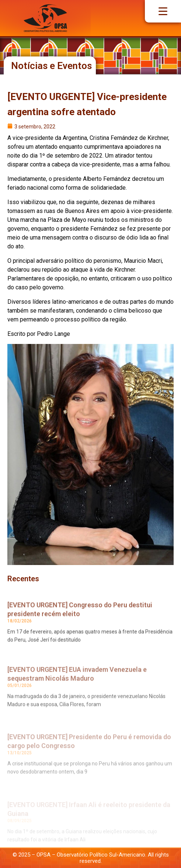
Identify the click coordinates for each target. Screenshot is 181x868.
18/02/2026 (20, 630)
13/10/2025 (20, 764)
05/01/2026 (20, 697)
